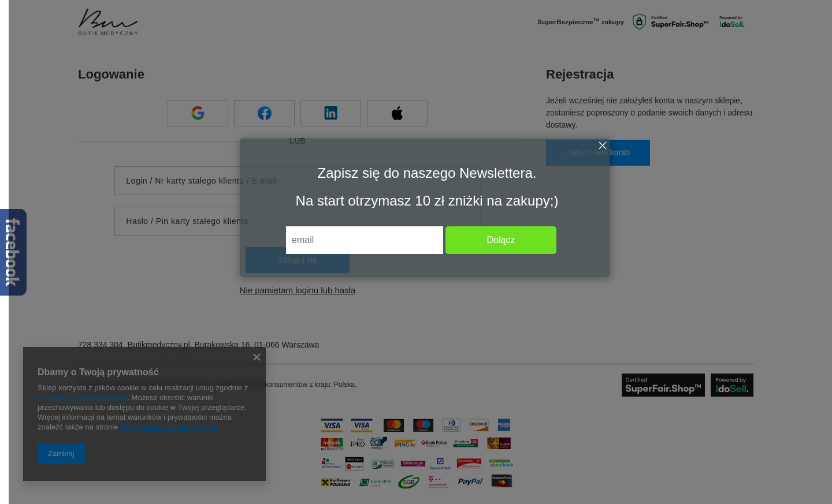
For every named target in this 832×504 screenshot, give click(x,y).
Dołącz (501, 240)
